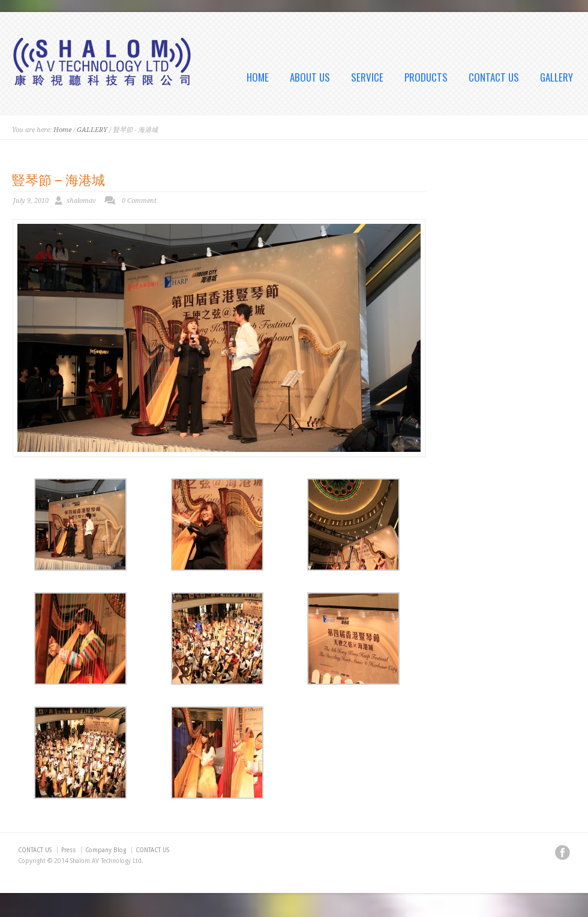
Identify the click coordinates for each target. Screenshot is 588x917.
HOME (258, 77)
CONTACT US (494, 77)
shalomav (81, 201)
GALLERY (556, 77)
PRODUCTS (426, 77)
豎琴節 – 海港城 (58, 179)
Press (68, 850)
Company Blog (106, 850)
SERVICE (367, 77)
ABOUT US (310, 77)
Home (62, 130)
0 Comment (139, 201)
